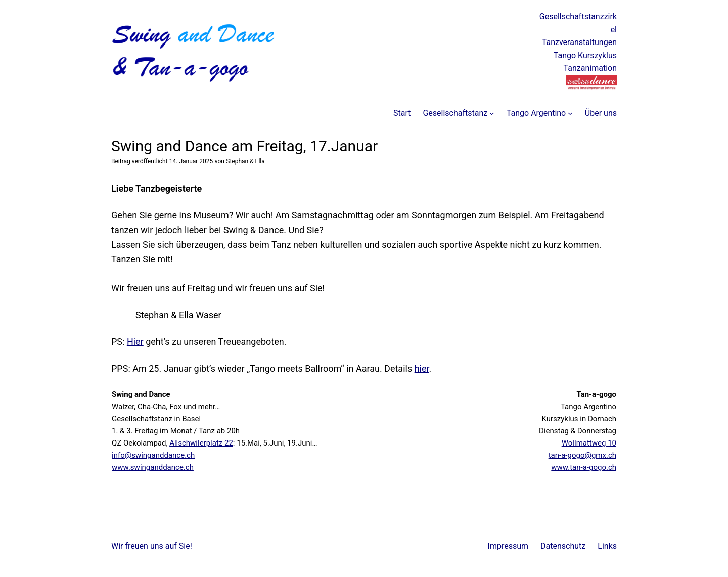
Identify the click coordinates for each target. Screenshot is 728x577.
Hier (135, 342)
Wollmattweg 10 (589, 443)
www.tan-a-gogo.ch (584, 467)
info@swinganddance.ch (153, 455)
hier (422, 368)
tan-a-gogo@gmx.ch (582, 455)
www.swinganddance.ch (153, 467)
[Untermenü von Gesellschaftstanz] (492, 113)
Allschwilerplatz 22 (201, 443)
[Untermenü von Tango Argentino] (570, 113)
